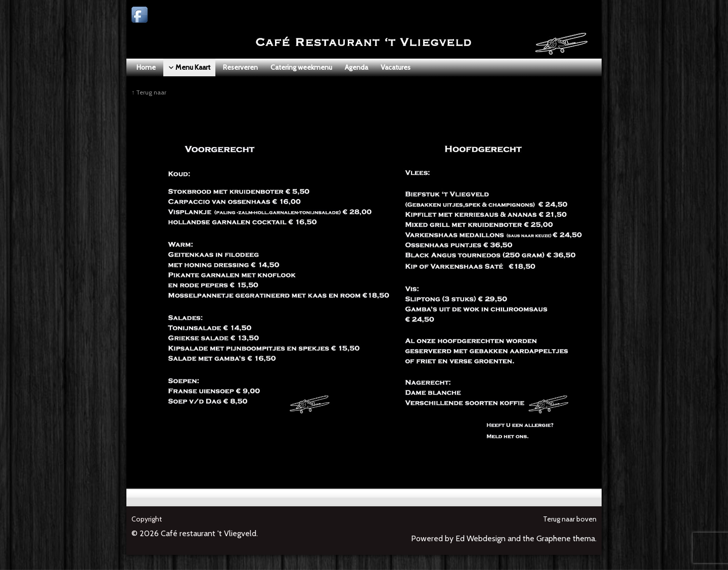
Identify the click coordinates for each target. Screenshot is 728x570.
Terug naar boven (570, 519)
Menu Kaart (184, 92)
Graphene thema (566, 538)
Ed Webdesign (481, 538)
